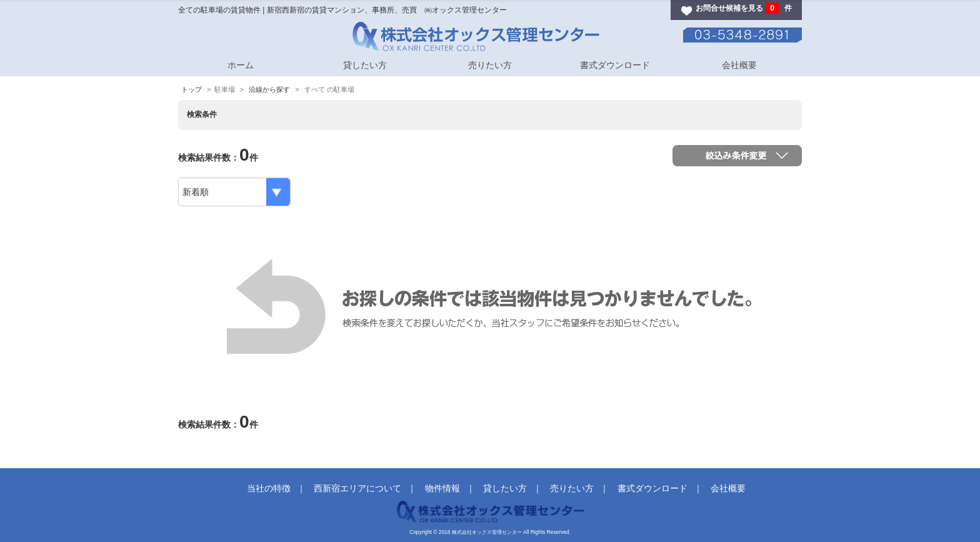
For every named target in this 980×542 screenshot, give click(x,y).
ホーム (241, 65)
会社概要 (739, 65)
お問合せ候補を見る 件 (744, 8)
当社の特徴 (269, 488)
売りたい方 (490, 65)
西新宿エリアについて (357, 488)
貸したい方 (365, 65)
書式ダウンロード (615, 65)
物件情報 (442, 488)
